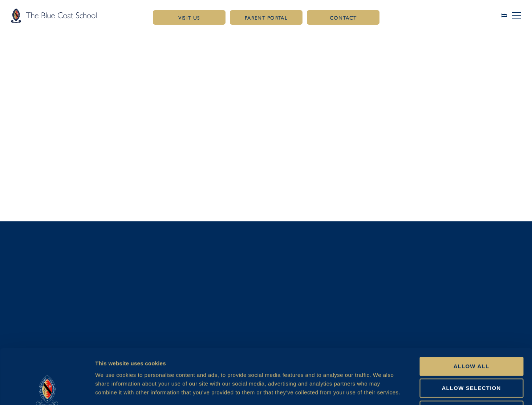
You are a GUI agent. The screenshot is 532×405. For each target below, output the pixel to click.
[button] (517, 15)
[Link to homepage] (54, 16)
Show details (383, 391)
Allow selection (472, 336)
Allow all (472, 314)
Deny (471, 358)
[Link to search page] (507, 16)
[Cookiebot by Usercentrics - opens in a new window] (47, 391)
